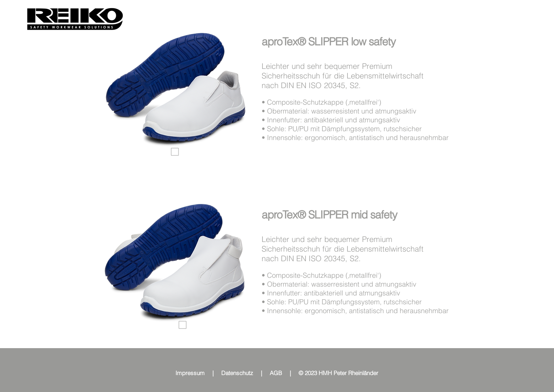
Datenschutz (237, 373)
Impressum (190, 373)
